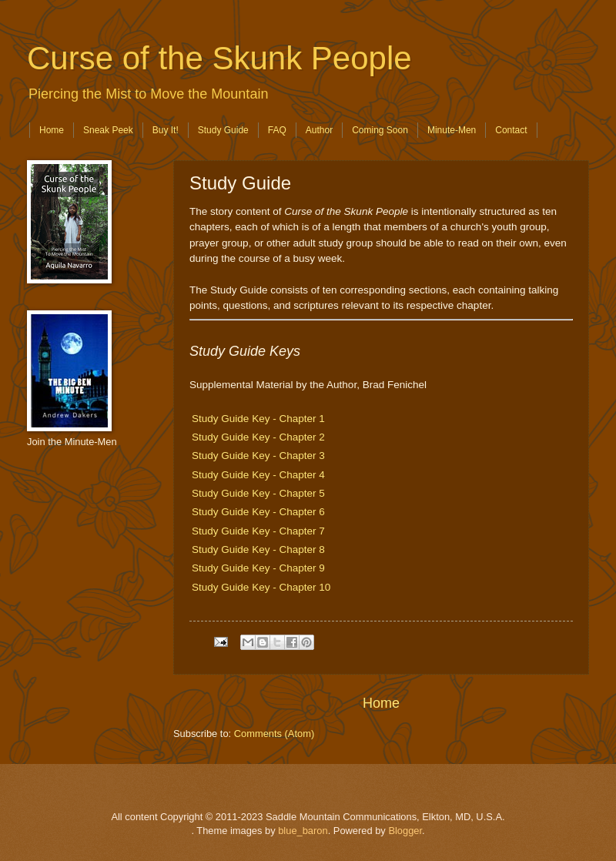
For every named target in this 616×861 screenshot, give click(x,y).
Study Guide (223, 130)
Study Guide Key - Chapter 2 (258, 437)
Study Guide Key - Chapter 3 (258, 456)
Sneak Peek (108, 130)
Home (52, 130)
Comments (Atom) (274, 734)
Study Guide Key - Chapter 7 (258, 531)
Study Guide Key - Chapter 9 (258, 568)
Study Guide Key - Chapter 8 (258, 549)
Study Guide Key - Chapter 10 (261, 587)
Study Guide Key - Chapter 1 (258, 419)
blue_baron (303, 831)
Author (319, 130)
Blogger (405, 831)
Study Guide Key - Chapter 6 (258, 512)
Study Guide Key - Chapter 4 (258, 475)
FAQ (277, 130)
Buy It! (166, 130)
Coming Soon (380, 130)
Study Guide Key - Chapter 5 (258, 493)
